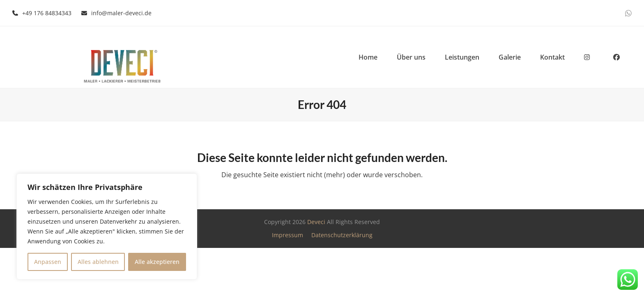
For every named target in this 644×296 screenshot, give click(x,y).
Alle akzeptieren (157, 262)
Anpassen (48, 262)
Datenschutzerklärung (342, 235)
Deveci (316, 222)
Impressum (287, 235)
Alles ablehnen (98, 262)
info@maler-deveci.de (121, 13)
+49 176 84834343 (47, 13)
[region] (107, 227)
